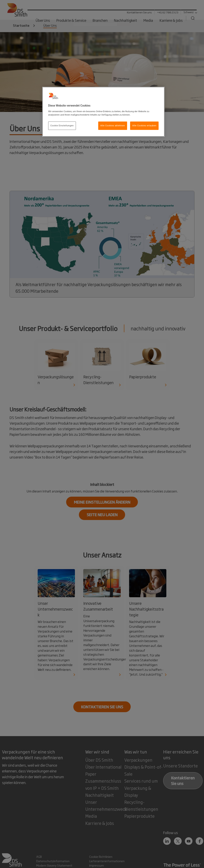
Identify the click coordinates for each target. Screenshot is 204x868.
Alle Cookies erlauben (144, 126)
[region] (103, 112)
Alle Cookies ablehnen (113, 126)
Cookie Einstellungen (62, 126)
